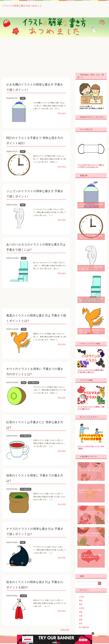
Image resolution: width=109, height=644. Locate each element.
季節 (81, 605)
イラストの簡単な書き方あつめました (34, 6)
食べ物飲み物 (33, 383)
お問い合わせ (68, 14)
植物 (81, 613)
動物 (23, 206)
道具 (23, 99)
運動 (81, 620)
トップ (15, 14)
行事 (81, 616)
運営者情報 (94, 14)
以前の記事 (65, 631)
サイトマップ (41, 14)
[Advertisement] (54, 56)
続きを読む (62, 114)
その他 (23, 596)
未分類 (81, 609)
